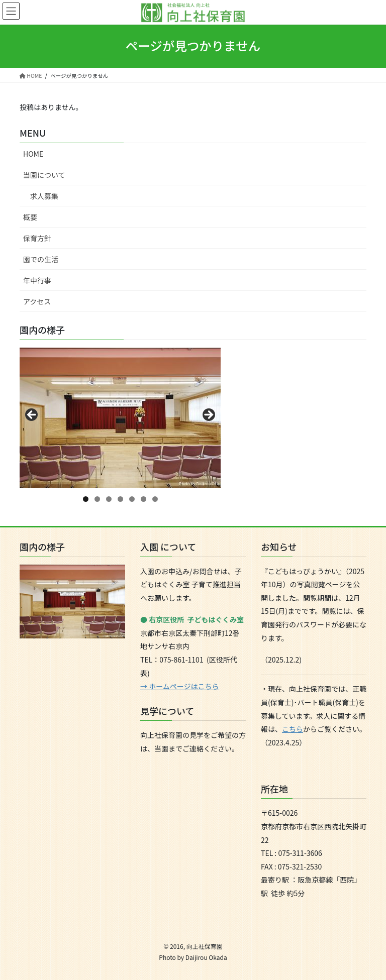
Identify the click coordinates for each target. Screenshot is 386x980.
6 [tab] (143, 499)
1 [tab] (86, 499)
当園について (44, 175)
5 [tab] (132, 499)
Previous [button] (32, 415)
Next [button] (208, 415)
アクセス (37, 301)
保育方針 (37, 238)
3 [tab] (109, 499)
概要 (30, 217)
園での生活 (41, 259)
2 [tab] (97, 499)
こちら (293, 729)
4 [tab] (120, 499)
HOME (33, 154)
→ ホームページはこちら (179, 686)
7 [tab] (155, 499)
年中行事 (37, 280)
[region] (120, 418)
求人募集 (44, 196)
